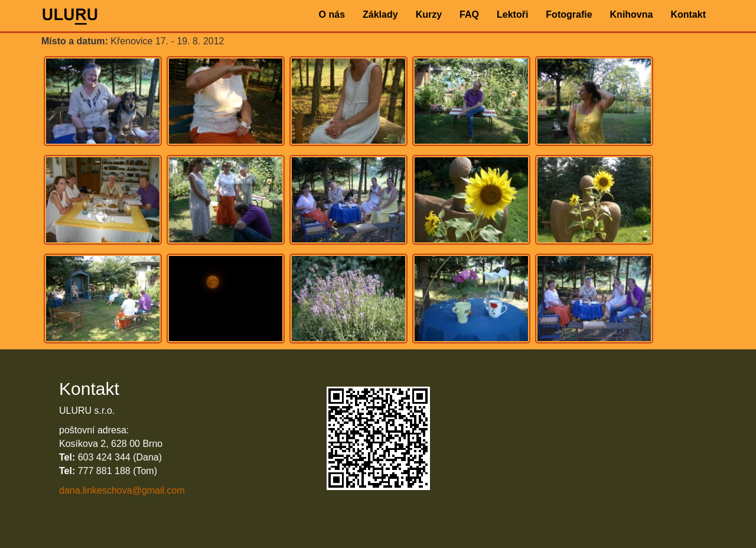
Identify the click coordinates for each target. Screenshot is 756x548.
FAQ (469, 14)
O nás (332, 14)
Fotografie (569, 14)
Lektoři (512, 14)
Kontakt (688, 14)
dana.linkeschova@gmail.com (122, 490)
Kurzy (429, 14)
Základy (380, 14)
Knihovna (632, 14)
